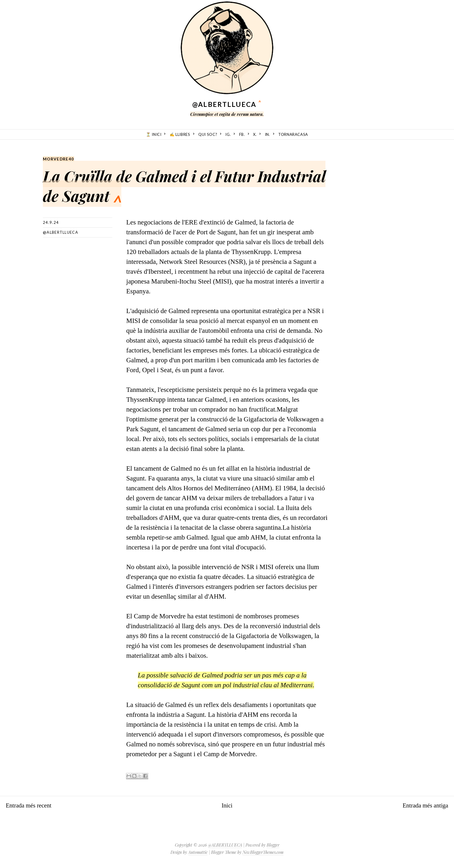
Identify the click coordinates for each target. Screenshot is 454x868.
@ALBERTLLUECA (224, 104)
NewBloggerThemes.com (263, 852)
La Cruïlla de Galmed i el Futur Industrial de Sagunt (182, 183)
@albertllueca (61, 232)
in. (268, 134)
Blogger (273, 845)
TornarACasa (293, 134)
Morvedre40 (59, 159)
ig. (228, 134)
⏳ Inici (154, 134)
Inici (227, 805)
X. (255, 134)
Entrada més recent (31, 805)
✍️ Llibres (180, 134)
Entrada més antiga (423, 805)
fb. (242, 134)
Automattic (198, 852)
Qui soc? (208, 134)
